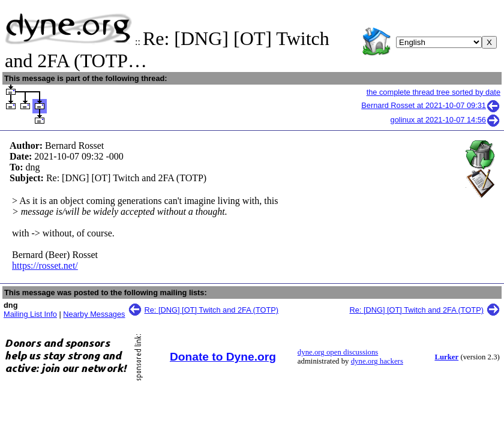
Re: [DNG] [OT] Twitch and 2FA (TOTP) (212, 310)
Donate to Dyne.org (223, 357)
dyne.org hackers (377, 361)
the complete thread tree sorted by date (433, 92)
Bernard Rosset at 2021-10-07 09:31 (431, 105)
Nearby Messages (94, 314)
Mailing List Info (30, 314)
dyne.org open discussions (338, 352)
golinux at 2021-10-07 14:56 (445, 120)
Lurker (446, 357)
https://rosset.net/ (45, 265)
